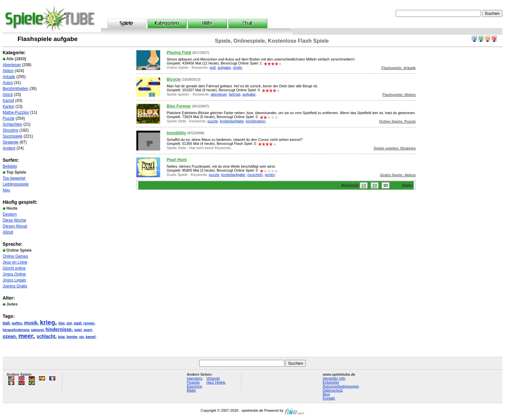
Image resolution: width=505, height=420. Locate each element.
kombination (256, 121)
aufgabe (224, 67)
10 (364, 185)
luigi (61, 337)
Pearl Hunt (177, 160)
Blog (326, 394)
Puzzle (9, 118)
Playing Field (179, 53)
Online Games (15, 256)
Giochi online (14, 268)
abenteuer (219, 94)
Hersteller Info (334, 378)
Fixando (193, 382)
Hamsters (195, 378)
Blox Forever (179, 106)
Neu (6, 190)
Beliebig (10, 166)
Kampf (8, 101)
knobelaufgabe (232, 121)
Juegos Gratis (15, 286)
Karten (8, 106)
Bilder (192, 390)
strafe (238, 67)
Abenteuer (12, 65)
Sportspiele (13, 136)
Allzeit (8, 232)
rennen (89, 323)
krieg (47, 322)
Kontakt (329, 398)
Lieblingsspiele (16, 184)
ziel (69, 323)
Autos (8, 83)
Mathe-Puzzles (16, 112)
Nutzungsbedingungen (341, 386)
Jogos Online (14, 274)
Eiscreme (195, 386)
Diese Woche (14, 220)
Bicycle (174, 79)
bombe (72, 337)
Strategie (11, 142)
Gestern (10, 214)
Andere (9, 148)
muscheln (255, 175)
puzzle (213, 121)
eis (81, 337)
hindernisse (59, 329)
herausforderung (16, 330)
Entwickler (331, 382)
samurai (37, 330)
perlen (270, 175)
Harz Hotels (216, 382)
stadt (77, 323)
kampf (91, 337)
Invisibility (177, 133)
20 (375, 185)
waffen (17, 323)
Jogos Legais (14, 280)
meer (25, 336)
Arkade (9, 77)
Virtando (213, 378)
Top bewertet (14, 178)
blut (62, 323)
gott (212, 67)
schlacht (46, 336)
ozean (9, 336)
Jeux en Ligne (15, 262)
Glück (8, 95)
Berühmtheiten (16, 89)
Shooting (10, 130)
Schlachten (12, 124)
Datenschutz (333, 390)
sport (88, 330)
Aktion (8, 71)
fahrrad (234, 94)
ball (6, 323)
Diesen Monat (15, 226)
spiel (78, 330)
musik (31, 323)
